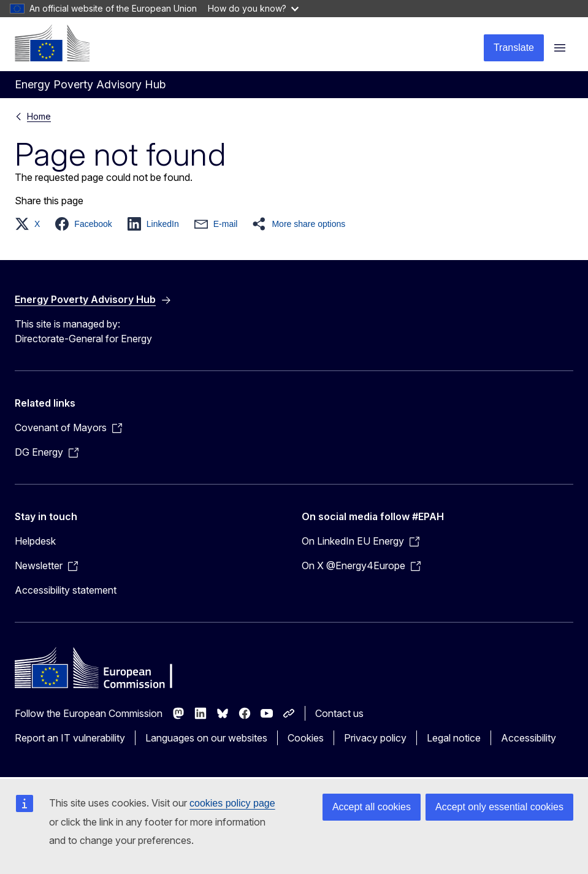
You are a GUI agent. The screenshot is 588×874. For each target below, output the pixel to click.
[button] (31, 224)
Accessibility (529, 738)
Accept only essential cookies (499, 807)
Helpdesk (35, 541)
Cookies (306, 738)
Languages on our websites (206, 738)
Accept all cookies (372, 807)
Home (39, 116)
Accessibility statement (66, 590)
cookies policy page (232, 803)
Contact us (339, 713)
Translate (514, 48)
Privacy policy (375, 738)
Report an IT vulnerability (70, 738)
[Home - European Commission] (52, 43)
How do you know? (253, 8)
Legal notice (454, 738)
